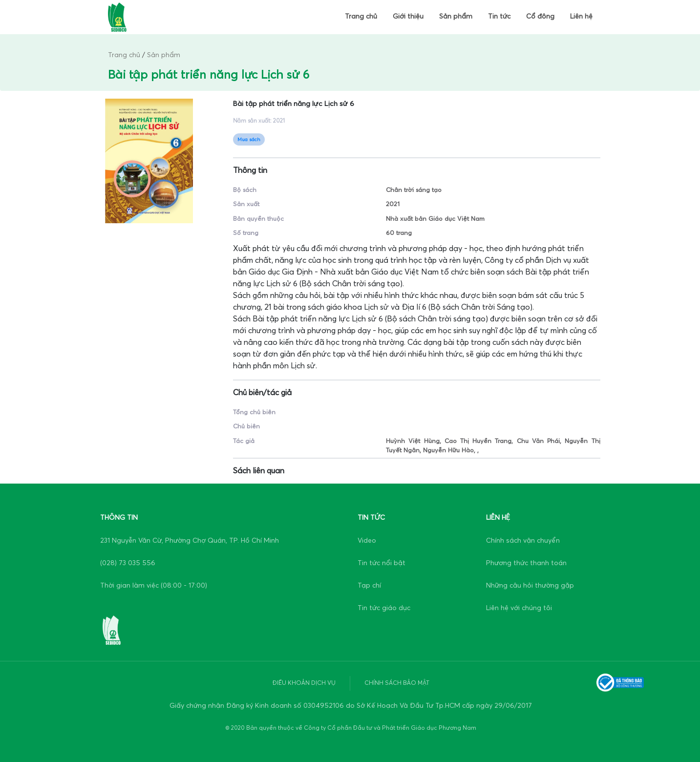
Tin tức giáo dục (384, 608)
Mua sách (249, 139)
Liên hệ (581, 16)
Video (367, 540)
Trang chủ (361, 16)
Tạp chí (369, 585)
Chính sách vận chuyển (523, 540)
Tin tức (499, 16)
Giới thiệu (408, 16)
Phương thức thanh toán (526, 563)
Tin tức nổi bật (382, 563)
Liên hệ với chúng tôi (519, 608)
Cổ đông (540, 16)
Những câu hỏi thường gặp (530, 585)
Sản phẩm (456, 16)
